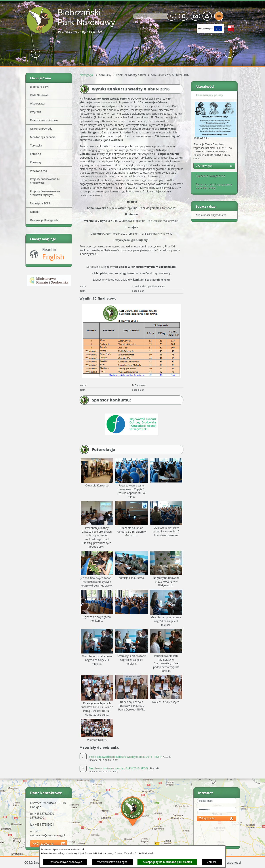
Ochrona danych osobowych (65, 862)
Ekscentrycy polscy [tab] (208, 95)
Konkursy (105, 75)
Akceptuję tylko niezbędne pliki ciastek (167, 862)
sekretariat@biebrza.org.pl (47, 835)
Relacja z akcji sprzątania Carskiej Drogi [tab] (213, 186)
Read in (53, 254)
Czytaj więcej (204, 166)
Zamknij (212, 862)
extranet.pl (234, 862)
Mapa (133, 812)
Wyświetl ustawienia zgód (112, 862)
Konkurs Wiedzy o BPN (131, 75)
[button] (36, 53)
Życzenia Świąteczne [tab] (209, 176)
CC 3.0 (28, 862)
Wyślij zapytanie (43, 843)
